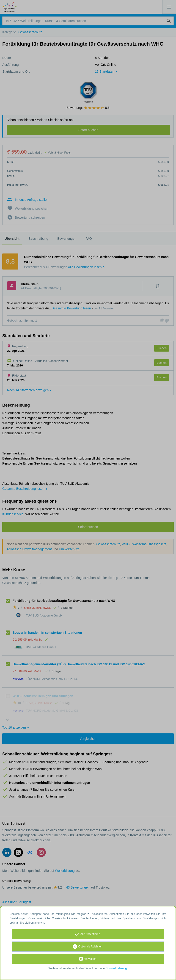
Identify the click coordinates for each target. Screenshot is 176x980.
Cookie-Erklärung (116, 968)
